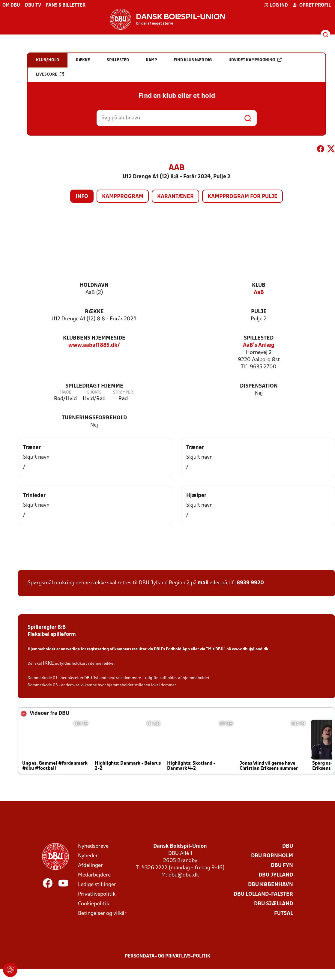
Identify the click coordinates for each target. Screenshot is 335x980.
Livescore (50, 74)
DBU (288, 846)
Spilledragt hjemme (94, 386)
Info (82, 197)
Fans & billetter (66, 5)
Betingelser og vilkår (102, 914)
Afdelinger (90, 866)
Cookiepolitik (94, 904)
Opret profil (312, 5)
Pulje (259, 312)
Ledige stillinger (97, 885)
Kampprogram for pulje (242, 197)
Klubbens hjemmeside (94, 338)
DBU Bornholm (272, 856)
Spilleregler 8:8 (47, 627)
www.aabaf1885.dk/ (94, 345)
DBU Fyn (282, 866)
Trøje (66, 393)
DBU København (271, 885)
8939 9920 (250, 583)
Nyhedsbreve (93, 846)
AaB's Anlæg (259, 345)
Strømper (123, 393)
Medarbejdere (94, 875)
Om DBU (11, 5)
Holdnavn (94, 285)
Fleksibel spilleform (52, 635)
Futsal (284, 914)
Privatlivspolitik (97, 894)
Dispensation (259, 386)
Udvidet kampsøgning (255, 60)
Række (94, 312)
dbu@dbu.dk (184, 875)
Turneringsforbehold (94, 418)
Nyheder (88, 856)
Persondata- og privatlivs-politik (168, 956)
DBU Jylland (276, 875)
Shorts (94, 393)
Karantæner (175, 197)
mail (203, 583)
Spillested (259, 338)
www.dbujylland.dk (250, 649)
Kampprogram (123, 197)
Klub (259, 285)
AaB (259, 293)
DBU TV (33, 5)
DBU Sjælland (274, 904)
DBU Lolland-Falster (263, 894)
